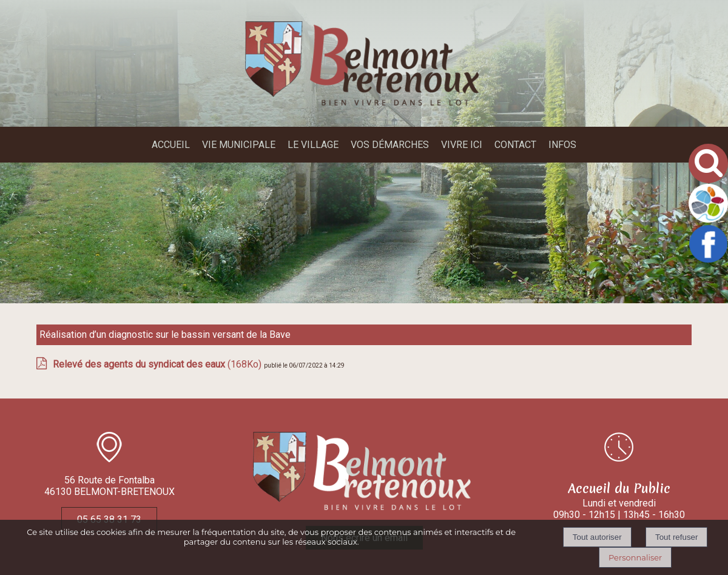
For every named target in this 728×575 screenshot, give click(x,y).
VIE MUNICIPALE (239, 145)
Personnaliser (635, 557)
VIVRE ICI (462, 145)
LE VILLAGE (313, 145)
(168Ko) (158, 364)
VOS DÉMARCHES (390, 145)
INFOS (562, 145)
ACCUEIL (171, 145)
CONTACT (515, 145)
